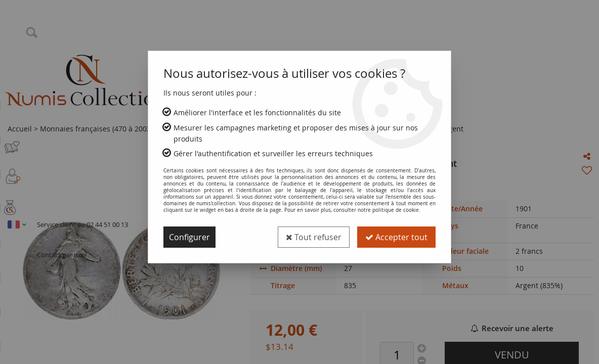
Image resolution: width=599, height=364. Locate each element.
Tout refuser (314, 237)
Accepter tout (396, 237)
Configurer (189, 237)
